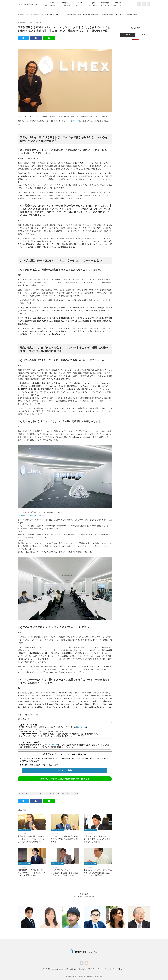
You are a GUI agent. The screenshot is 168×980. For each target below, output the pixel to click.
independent (67, 4)
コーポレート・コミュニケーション (30, 793)
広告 (58, 793)
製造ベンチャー (67, 793)
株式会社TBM (76, 121)
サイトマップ (110, 969)
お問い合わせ (121, 969)
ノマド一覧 (46, 969)
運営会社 (73, 969)
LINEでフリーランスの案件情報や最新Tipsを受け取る (65, 779)
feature (118, 4)
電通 (77, 793)
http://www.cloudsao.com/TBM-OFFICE (33, 515)
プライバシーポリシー (95, 969)
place (80, 4)
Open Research (52, 745)
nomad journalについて (60, 969)
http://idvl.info (81, 727)
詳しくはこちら (65, 770)
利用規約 (82, 969)
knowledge (105, 4)
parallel (51, 4)
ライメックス (49, 793)
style (93, 4)
